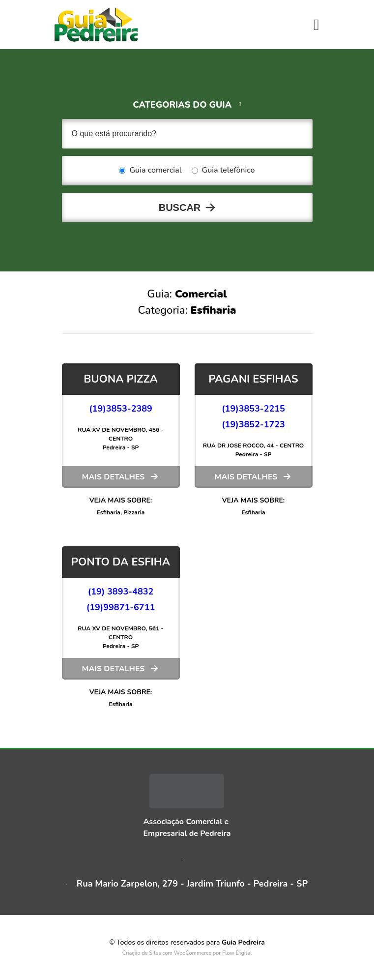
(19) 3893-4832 (121, 592)
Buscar (180, 208)
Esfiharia (109, 512)
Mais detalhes (114, 477)
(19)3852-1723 (253, 424)
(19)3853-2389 (121, 409)
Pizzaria (134, 512)
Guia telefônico (223, 171)
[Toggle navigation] (316, 25)
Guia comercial (150, 171)
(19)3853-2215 (253, 409)
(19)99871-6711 (121, 607)
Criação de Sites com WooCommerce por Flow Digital (187, 953)
